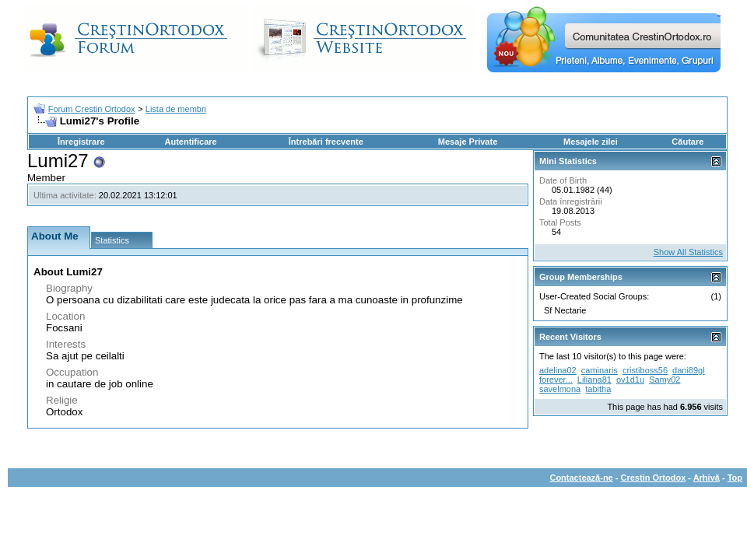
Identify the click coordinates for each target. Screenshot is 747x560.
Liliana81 (594, 380)
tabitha (598, 389)
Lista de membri (176, 109)
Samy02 (665, 380)
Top (735, 478)
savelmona (560, 389)
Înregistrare (81, 142)
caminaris (600, 370)
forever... (556, 380)
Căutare (687, 142)
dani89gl (689, 370)
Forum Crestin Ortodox (92, 109)
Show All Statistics (688, 252)
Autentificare (190, 142)
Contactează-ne (581, 478)
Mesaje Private (468, 142)
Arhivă (707, 478)
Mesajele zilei (591, 142)
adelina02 (558, 370)
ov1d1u (630, 380)
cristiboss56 (645, 370)
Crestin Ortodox (654, 478)
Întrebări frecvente (326, 142)
